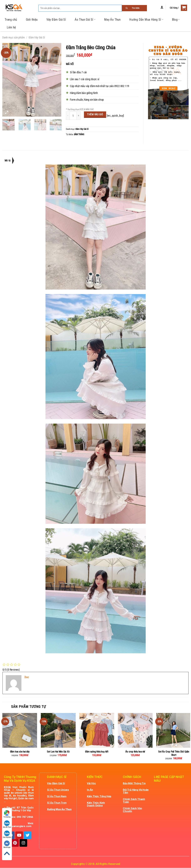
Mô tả (8, 160)
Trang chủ (11, 20)
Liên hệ (11, 27)
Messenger (7, 844)
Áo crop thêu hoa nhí (135, 752)
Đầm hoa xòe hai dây (20, 752)
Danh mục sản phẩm (14, 37)
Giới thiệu (32, 20)
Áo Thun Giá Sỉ (85, 20)
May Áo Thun (112, 20)
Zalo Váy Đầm (7, 834)
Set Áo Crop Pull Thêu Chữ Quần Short (174, 753)
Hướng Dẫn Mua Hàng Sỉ (146, 20)
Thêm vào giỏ (95, 114)
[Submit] (134, 8)
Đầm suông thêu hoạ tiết (97, 752)
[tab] (9, 160)
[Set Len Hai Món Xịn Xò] (58, 730)
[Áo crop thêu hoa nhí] (135, 730)
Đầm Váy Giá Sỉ (37, 37)
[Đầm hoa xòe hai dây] (20, 730)
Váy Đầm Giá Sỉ (56, 20)
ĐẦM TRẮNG (79, 134)
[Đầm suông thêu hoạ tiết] (97, 730)
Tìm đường (7, 814)
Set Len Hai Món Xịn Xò (58, 752)
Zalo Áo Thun (7, 824)
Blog (176, 20)
